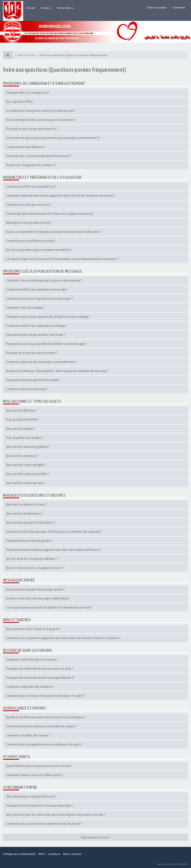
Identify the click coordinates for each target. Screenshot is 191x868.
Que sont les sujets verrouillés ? (27, 474)
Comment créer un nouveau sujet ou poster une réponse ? (44, 280)
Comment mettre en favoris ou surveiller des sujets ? (41, 726)
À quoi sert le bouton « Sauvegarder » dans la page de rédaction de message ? (57, 371)
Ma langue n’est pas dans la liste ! (29, 223)
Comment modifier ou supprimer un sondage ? (37, 326)
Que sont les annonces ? (22, 456)
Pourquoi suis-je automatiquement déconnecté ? (39, 156)
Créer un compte (156, 7)
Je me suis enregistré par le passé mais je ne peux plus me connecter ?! (53, 138)
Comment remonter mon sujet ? (27, 389)
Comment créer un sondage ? (25, 308)
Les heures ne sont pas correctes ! (29, 205)
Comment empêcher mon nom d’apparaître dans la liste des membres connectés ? (60, 195)
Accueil (30, 8)
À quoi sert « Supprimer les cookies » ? (31, 165)
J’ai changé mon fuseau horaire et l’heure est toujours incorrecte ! (50, 214)
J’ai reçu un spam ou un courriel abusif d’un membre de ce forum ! (49, 607)
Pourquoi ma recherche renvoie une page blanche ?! (40, 678)
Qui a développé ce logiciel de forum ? (31, 796)
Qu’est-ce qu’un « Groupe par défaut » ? (32, 559)
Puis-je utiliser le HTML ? (23, 420)
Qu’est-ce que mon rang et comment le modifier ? (39, 250)
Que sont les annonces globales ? (28, 447)
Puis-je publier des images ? (25, 438)
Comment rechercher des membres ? (30, 687)
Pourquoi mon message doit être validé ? (33, 380)
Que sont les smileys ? (21, 429)
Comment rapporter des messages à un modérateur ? (41, 362)
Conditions (54, 854)
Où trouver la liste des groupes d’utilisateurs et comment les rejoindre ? (54, 532)
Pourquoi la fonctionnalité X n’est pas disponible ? (40, 805)
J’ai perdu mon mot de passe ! (26, 147)
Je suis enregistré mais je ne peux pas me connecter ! (41, 120)
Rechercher (66, 8)
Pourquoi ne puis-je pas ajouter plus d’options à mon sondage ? (48, 317)
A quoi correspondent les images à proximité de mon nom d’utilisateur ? (54, 232)
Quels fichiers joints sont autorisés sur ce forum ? (39, 766)
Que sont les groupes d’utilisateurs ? (31, 522)
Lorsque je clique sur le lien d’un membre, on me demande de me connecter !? (62, 259)
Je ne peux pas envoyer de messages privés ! (35, 589)
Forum (46, 8)
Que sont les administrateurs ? (27, 504)
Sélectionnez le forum (96, 837)
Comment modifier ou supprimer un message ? (37, 289)
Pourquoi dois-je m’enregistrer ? (28, 93)
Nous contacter (72, 854)
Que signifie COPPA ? (20, 102)
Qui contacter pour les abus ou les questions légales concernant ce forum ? (56, 815)
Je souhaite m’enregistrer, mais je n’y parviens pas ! (41, 111)
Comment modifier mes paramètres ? (31, 186)
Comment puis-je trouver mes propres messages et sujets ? (46, 696)
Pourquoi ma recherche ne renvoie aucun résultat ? (40, 668)
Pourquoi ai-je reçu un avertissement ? (32, 353)
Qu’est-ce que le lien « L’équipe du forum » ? (35, 568)
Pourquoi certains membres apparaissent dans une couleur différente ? (54, 550)
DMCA (42, 854)
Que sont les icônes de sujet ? (26, 483)
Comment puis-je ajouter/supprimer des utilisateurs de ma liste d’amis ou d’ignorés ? (63, 638)
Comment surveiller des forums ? (28, 735)
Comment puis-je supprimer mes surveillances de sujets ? (44, 744)
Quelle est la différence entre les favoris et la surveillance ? (46, 717)
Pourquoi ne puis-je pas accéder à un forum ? (36, 335)
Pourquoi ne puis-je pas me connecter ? (32, 129)
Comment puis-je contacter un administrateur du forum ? (44, 824)
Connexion (179, 7)
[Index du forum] (8, 55)
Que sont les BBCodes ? (22, 410)
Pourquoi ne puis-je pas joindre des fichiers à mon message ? (46, 344)
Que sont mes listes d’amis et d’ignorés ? (34, 629)
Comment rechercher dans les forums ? (32, 659)
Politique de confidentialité (19, 854)
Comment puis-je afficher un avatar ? (31, 241)
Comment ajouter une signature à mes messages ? (40, 298)
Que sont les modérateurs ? (24, 513)
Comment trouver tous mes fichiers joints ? (35, 775)
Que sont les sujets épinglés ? (26, 465)
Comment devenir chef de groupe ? (29, 541)
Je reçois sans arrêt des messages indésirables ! (38, 598)
